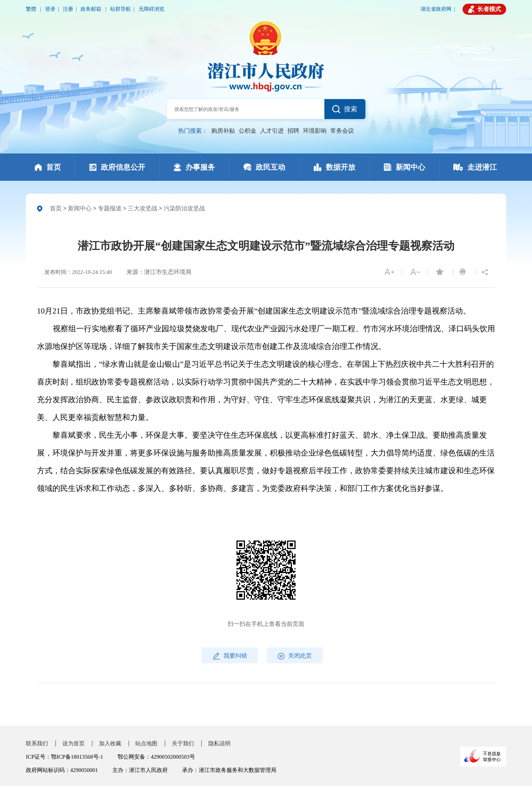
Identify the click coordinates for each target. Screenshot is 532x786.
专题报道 (110, 208)
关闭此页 (295, 656)
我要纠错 (230, 656)
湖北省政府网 (436, 9)
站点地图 (146, 743)
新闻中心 (80, 208)
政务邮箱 (92, 9)
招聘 (293, 131)
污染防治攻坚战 (184, 208)
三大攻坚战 (143, 208)
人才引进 (272, 131)
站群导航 (120, 9)
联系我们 (37, 743)
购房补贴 (223, 131)
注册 (68, 9)
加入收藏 (110, 743)
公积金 (248, 131)
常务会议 (342, 131)
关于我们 (183, 743)
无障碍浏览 (151, 9)
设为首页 (74, 743)
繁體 (32, 9)
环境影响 (315, 131)
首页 (56, 208)
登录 (50, 9)
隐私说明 (219, 743)
